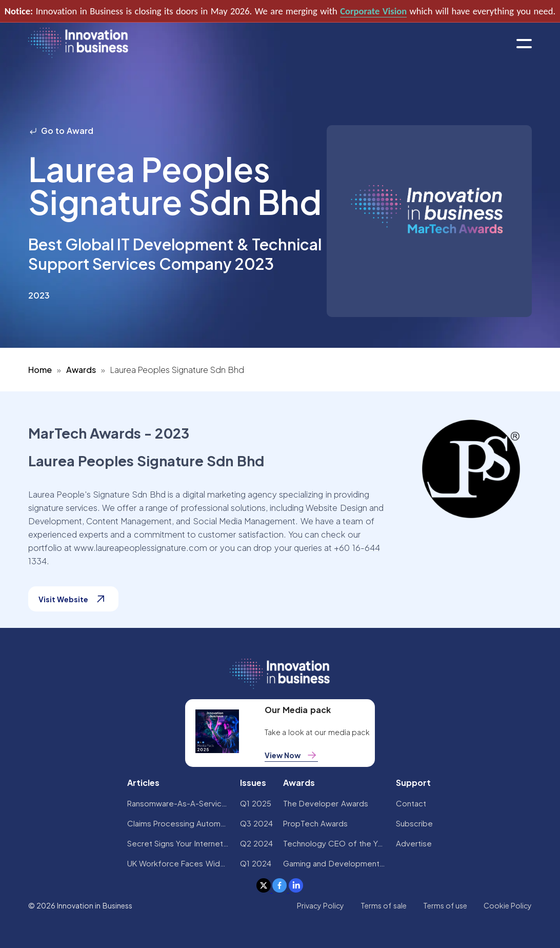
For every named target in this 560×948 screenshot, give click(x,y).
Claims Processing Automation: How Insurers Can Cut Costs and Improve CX (178, 823)
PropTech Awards (315, 823)
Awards (81, 370)
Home (40, 370)
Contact (411, 803)
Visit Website (73, 599)
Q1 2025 (256, 803)
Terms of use (445, 905)
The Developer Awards (326, 803)
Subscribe (414, 823)
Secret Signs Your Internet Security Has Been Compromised (178, 843)
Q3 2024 (256, 823)
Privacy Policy (321, 905)
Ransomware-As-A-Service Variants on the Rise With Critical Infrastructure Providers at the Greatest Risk (178, 803)
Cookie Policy (508, 905)
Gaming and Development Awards (334, 863)
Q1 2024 (256, 863)
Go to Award (61, 131)
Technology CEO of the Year (334, 843)
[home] (78, 43)
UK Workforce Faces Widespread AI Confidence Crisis (178, 863)
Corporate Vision (373, 11)
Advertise (414, 843)
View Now (291, 755)
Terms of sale (384, 905)
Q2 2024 (256, 843)
